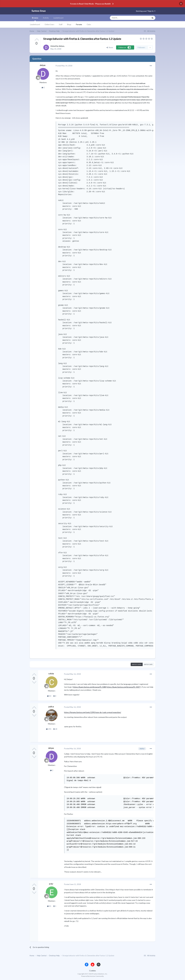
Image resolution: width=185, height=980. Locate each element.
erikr (51, 884)
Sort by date (148, 664)
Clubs (89, 24)
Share (110, 47)
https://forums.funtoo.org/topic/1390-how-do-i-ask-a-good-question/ (93, 712)
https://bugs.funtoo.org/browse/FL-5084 (90, 687)
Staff (61, 24)
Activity (46, 18)
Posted (64, 66)
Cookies (92, 971)
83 (49, 696)
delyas (61, 46)
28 (55, 729)
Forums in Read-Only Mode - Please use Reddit (90, 4)
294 (49, 729)
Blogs (69, 24)
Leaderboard (35, 24)
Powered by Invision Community (92, 976)
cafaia (51, 673)
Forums (79, 24)
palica (51, 706)
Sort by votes (137, 664)
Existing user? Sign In (146, 11)
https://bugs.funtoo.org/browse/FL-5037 (123, 687)
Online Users (49, 24)
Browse (35, 19)
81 (49, 906)
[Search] (125, 18)
